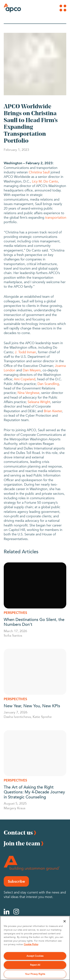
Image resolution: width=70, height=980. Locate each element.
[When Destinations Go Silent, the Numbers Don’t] (35, 585)
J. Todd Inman (25, 352)
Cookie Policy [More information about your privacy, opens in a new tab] (31, 944)
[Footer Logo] (32, 863)
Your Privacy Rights (35, 974)
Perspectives (15, 613)
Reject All (35, 965)
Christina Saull (39, 172)
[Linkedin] (7, 912)
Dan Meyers (32, 370)
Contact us (18, 832)
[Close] (65, 921)
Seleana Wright (39, 402)
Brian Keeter (53, 411)
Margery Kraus (15, 808)
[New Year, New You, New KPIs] (35, 672)
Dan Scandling (48, 384)
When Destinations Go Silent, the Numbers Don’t (34, 622)
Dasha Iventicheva (17, 717)
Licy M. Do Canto (45, 181)
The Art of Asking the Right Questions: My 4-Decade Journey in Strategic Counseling (34, 792)
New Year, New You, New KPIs (32, 706)
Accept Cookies (35, 956)
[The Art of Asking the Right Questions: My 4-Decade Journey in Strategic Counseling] (35, 753)
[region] (35, 948)
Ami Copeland (25, 379)
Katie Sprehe (42, 717)
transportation (56, 218)
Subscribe (16, 881)
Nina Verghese (28, 393)
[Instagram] (16, 912)
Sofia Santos (13, 635)
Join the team (22, 843)
